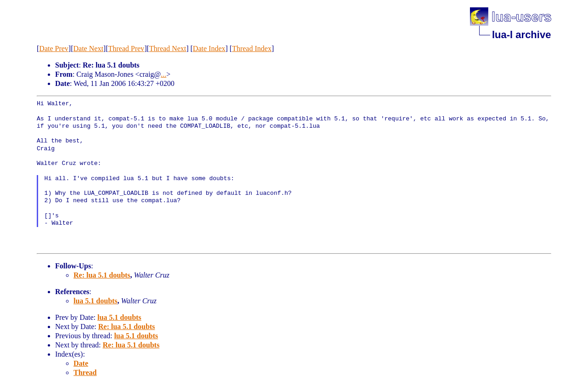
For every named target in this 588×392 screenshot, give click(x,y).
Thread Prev (126, 48)
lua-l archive (521, 35)
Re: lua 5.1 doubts (102, 275)
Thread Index (252, 48)
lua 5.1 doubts (96, 301)
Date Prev (54, 48)
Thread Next (168, 48)
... (164, 74)
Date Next (88, 48)
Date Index (209, 48)
